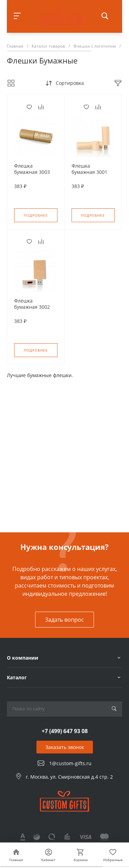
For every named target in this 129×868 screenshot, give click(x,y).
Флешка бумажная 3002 (32, 304)
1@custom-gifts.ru (70, 763)
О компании (23, 658)
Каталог (17, 677)
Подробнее (36, 215)
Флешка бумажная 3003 (32, 169)
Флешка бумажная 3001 (89, 169)
